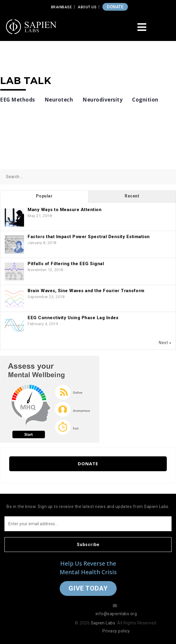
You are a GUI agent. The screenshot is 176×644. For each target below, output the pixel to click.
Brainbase (62, 7)
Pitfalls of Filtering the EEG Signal (66, 264)
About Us (87, 7)
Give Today (88, 588)
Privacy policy (116, 631)
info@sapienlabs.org (116, 614)
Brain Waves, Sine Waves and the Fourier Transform (86, 291)
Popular (44, 196)
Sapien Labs (103, 623)
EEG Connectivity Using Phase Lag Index (73, 318)
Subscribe (88, 545)
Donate (88, 463)
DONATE (115, 7)
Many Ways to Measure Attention (65, 210)
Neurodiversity (103, 100)
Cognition (145, 100)
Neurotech (59, 100)
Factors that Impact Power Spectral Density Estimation (89, 237)
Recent (132, 196)
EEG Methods (18, 100)
